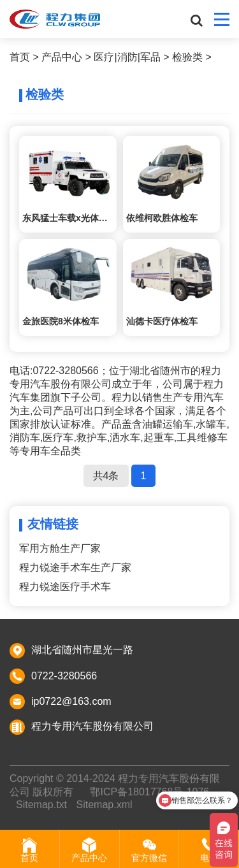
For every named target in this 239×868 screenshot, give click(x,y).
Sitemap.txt (41, 805)
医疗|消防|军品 (127, 57)
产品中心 (62, 57)
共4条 (106, 476)
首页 (20, 57)
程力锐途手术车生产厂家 (75, 568)
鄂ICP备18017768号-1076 (149, 792)
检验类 (187, 57)
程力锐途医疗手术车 (65, 587)
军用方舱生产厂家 (60, 548)
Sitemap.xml (104, 805)
